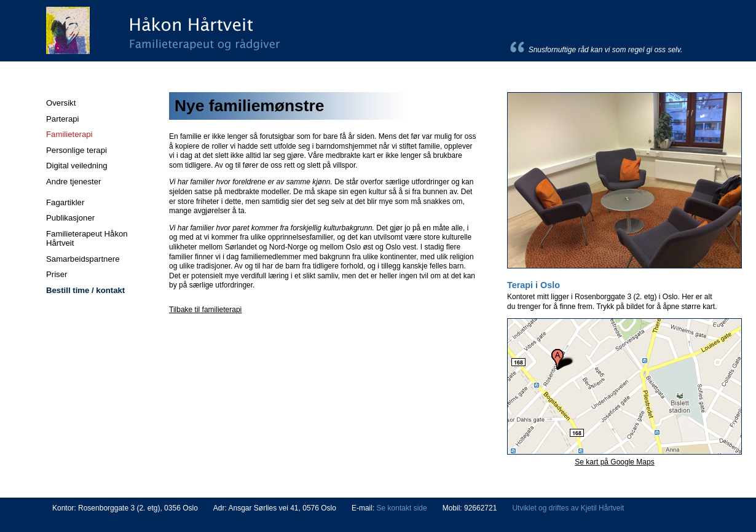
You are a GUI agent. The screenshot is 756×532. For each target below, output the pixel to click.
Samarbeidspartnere (83, 259)
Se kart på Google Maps (614, 462)
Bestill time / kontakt (85, 290)
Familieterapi (69, 134)
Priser (57, 274)
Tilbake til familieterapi (205, 310)
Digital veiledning (77, 166)
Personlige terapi (77, 150)
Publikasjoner (70, 218)
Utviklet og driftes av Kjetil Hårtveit (568, 508)
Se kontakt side (402, 508)
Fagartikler (65, 202)
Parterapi (63, 119)
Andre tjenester (73, 182)
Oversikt (61, 103)
